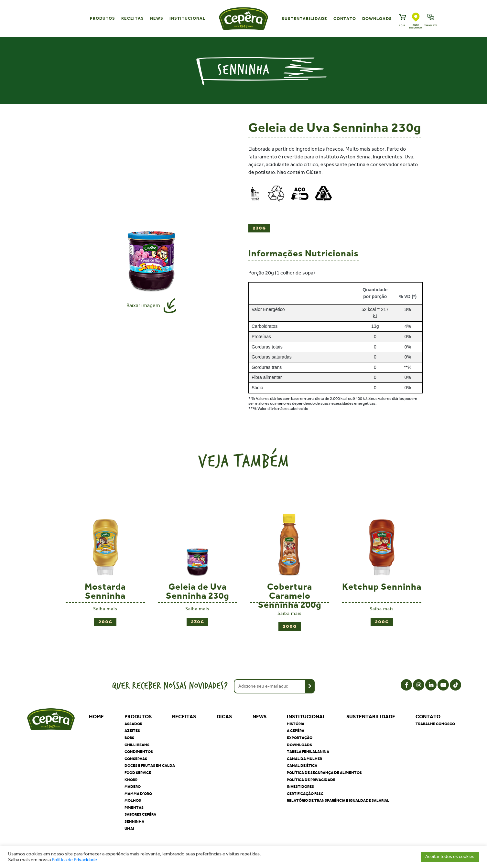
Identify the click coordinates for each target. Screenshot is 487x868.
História (296, 724)
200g (105, 622)
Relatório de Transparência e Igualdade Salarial (338, 800)
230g (259, 228)
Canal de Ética (302, 766)
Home (96, 717)
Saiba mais (105, 609)
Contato (345, 19)
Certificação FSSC (305, 794)
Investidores (300, 787)
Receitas (133, 18)
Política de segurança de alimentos (324, 773)
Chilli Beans (137, 745)
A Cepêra (296, 731)
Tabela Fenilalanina (308, 752)
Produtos (103, 18)
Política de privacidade (311, 780)
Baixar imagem (143, 305)
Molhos (133, 800)
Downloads (377, 19)
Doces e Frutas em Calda (150, 766)
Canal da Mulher (304, 759)
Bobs (129, 738)
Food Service (138, 773)
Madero (133, 787)
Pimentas (134, 808)
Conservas (136, 759)
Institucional (187, 18)
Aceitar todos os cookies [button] (450, 857)
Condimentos (139, 752)
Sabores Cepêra (140, 814)
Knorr (131, 780)
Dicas (224, 717)
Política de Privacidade (74, 860)
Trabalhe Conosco (435, 724)
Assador (133, 724)
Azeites (132, 731)
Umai (129, 829)
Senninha (134, 821)
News (157, 18)
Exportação (300, 738)
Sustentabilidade (304, 19)
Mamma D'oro (138, 794)
